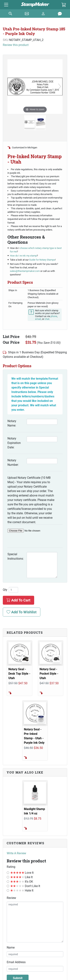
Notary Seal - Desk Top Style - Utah (19, 674)
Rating (11, 867)
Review (11, 898)
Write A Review (16, 853)
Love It (22, 873)
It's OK (22, 882)
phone (54, 316)
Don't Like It (25, 886)
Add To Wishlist (22, 612)
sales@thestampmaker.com (25, 271)
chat (47, 319)
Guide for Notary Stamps (42, 260)
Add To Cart (18, 600)
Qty (5, 590)
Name (11, 947)
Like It (22, 877)
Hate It (22, 890)
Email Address (16, 962)
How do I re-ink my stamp (23, 256)
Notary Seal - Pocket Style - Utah (49, 674)
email (38, 319)
